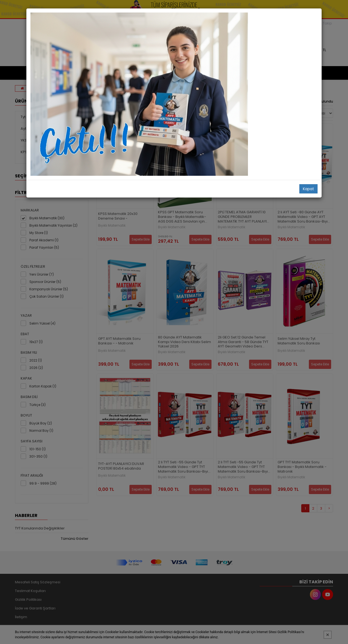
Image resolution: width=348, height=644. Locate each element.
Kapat (308, 189)
